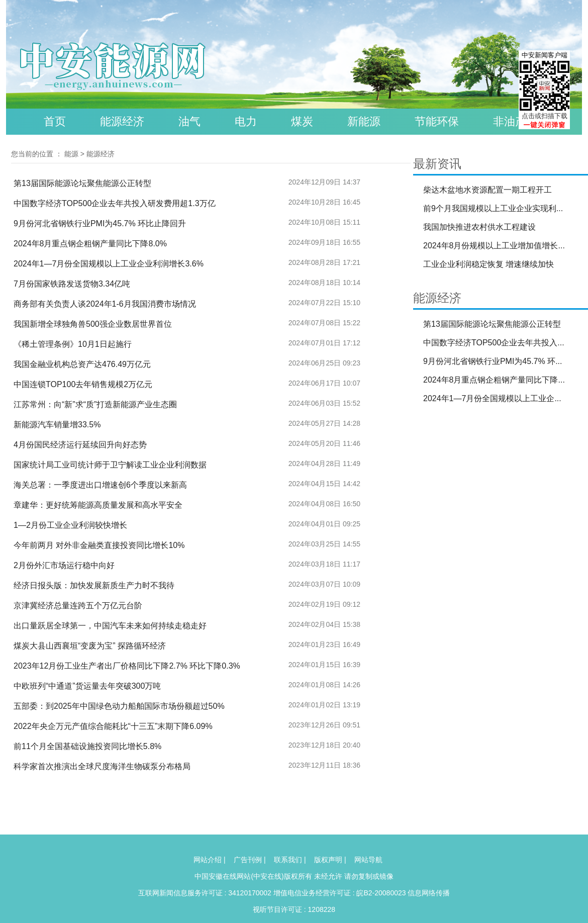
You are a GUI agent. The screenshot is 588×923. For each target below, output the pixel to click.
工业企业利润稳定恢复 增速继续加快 (488, 264)
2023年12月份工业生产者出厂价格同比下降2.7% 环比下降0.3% (127, 666)
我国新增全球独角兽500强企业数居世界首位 (93, 324)
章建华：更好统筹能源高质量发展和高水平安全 (98, 505)
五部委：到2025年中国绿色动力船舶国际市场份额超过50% (119, 706)
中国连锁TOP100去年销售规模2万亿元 (83, 384)
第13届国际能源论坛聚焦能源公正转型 (82, 183)
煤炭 (302, 121)
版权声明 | (330, 860)
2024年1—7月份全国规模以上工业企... (492, 398)
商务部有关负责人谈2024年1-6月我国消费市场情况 (105, 304)
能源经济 (122, 121)
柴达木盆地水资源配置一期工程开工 (487, 190)
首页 (55, 121)
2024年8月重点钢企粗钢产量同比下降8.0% (90, 244)
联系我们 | (290, 860)
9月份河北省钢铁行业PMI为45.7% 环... (493, 361)
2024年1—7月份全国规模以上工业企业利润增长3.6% (109, 264)
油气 (189, 121)
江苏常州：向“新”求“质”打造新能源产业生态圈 (95, 404)
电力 (246, 121)
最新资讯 (437, 164)
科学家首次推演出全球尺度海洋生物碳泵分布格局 (102, 766)
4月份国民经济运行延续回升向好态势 (80, 445)
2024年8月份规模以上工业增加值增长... (494, 246)
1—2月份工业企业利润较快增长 (70, 525)
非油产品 (515, 121)
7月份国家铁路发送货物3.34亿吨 (72, 284)
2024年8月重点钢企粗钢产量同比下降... (494, 380)
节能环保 (437, 121)
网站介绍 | (210, 860)
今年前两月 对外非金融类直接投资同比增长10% (99, 545)
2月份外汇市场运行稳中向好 (64, 565)
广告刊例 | (250, 860)
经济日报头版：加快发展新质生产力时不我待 (94, 585)
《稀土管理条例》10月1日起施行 (73, 344)
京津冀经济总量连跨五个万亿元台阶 (78, 606)
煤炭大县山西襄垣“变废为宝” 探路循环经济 (90, 646)
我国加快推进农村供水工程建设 (479, 227)
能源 (71, 154)
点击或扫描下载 (545, 116)
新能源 (364, 121)
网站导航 (368, 860)
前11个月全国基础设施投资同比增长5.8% (87, 746)
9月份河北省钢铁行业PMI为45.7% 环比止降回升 (100, 223)
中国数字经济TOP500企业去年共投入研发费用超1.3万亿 (115, 203)
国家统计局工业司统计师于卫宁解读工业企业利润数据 (110, 465)
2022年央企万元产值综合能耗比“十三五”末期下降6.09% (113, 726)
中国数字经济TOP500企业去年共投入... (494, 343)
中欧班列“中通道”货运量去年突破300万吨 (87, 686)
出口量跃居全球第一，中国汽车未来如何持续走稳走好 (110, 626)
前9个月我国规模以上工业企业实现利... (493, 208)
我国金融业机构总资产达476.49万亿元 (82, 364)
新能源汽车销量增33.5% (57, 425)
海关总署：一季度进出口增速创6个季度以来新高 (100, 485)
